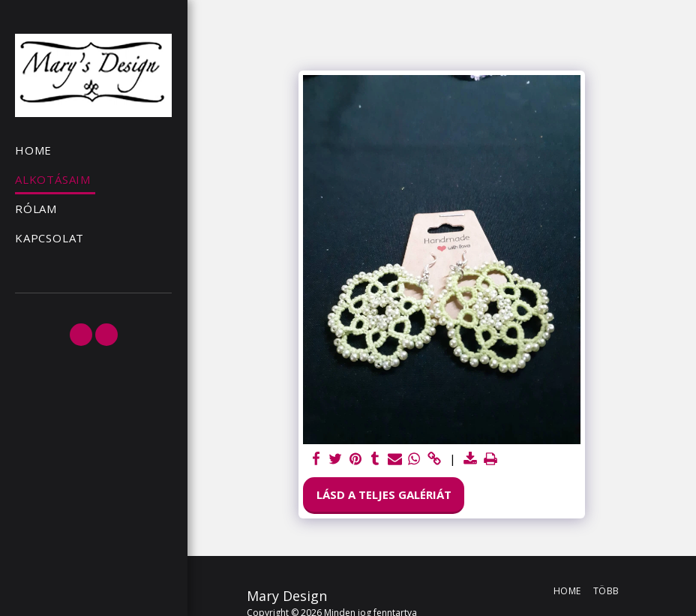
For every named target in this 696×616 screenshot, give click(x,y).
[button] (81, 335)
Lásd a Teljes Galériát (384, 494)
